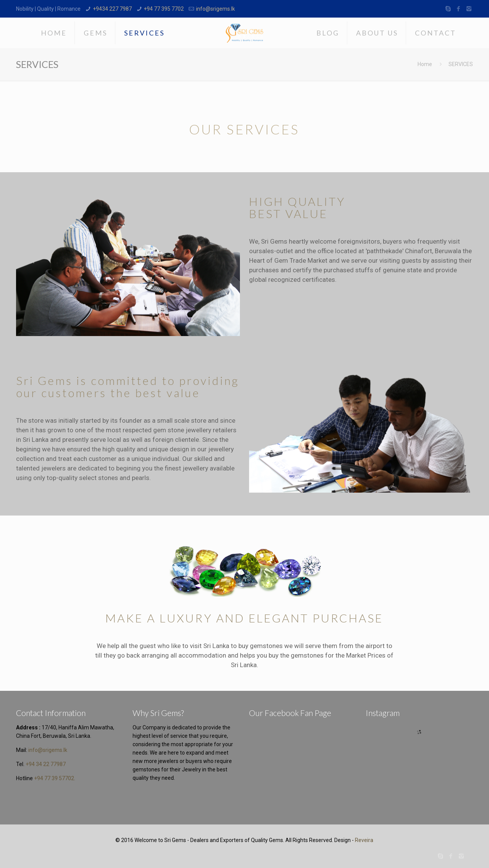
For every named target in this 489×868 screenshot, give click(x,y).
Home (425, 64)
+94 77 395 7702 (164, 9)
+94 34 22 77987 (46, 764)
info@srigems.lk (215, 9)
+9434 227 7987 (112, 9)
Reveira (364, 840)
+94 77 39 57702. (55, 778)
